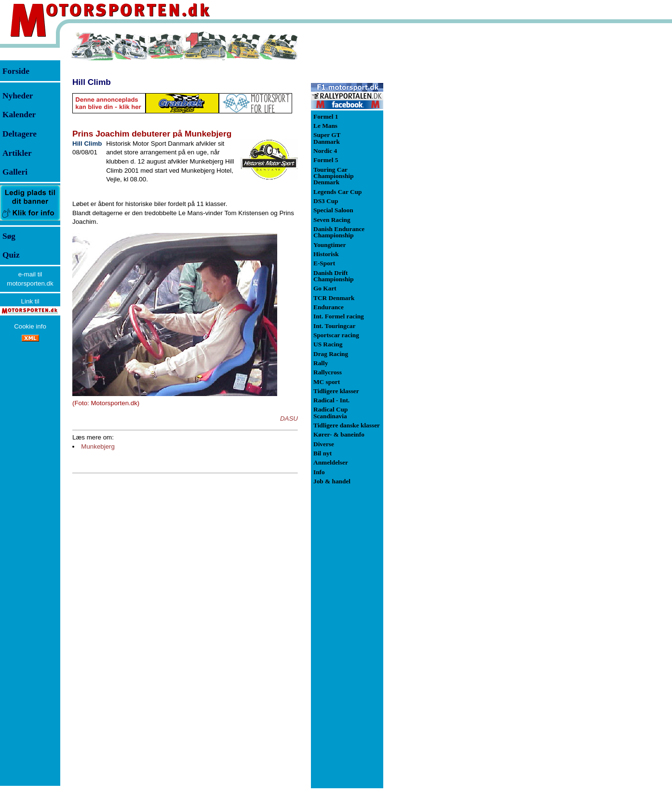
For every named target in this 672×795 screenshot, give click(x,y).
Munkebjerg (98, 446)
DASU (289, 418)
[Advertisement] (434, 176)
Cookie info (30, 326)
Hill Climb (92, 82)
